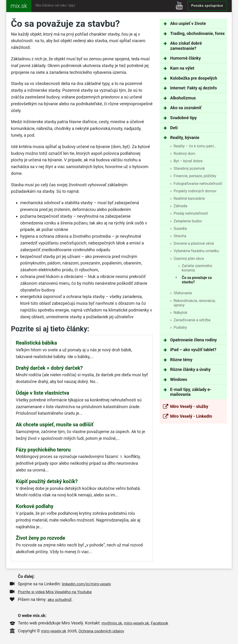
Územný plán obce (189, 259)
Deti (174, 128)
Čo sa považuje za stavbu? (197, 280)
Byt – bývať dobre (188, 161)
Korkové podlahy (35, 506)
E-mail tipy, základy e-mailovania (191, 392)
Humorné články (185, 58)
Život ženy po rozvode (40, 538)
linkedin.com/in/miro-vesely (88, 584)
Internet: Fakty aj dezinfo (193, 88)
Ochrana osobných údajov (104, 631)
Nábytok (180, 313)
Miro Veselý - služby (189, 406)
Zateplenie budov (188, 221)
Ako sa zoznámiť (186, 108)
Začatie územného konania (197, 268)
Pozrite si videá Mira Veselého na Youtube (57, 592)
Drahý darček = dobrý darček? (49, 368)
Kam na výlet (182, 68)
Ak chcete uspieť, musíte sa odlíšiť (55, 425)
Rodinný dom (184, 154)
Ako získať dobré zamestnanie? (186, 46)
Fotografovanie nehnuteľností (198, 184)
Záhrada (180, 206)
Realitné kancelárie (189, 198)
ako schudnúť (60, 599)
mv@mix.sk (112, 623)
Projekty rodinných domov (195, 191)
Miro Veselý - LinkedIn (191, 416)
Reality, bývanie (185, 137)
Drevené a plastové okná (194, 243)
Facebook (162, 623)
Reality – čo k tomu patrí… (195, 146)
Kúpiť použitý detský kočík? (47, 481)
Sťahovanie (183, 293)
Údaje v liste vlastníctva (42, 393)
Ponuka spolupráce (207, 6)
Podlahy (180, 327)
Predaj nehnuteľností (191, 213)
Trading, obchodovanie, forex (197, 33)
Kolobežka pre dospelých (194, 78)
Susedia (180, 229)
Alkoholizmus (183, 98)
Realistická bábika (36, 343)
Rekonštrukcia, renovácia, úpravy (195, 303)
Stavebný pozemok (189, 168)
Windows (179, 379)
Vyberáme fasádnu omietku (196, 251)
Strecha (180, 236)
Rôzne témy (181, 360)
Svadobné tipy (183, 118)
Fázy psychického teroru (43, 450)
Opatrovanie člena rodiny (193, 340)
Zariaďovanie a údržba (192, 320)
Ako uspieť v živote (188, 23)
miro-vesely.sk (138, 623)
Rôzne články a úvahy (190, 369)
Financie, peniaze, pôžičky (195, 176)
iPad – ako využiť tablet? (193, 350)
